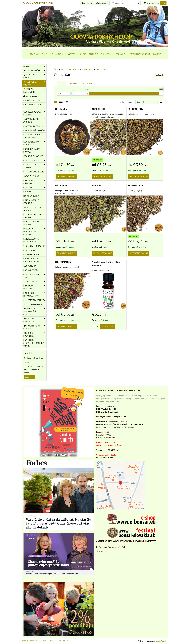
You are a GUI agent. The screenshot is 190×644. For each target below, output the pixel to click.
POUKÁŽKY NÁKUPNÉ (32, 100)
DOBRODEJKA (98, 109)
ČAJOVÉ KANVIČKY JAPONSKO (35, 120)
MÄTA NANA (61, 185)
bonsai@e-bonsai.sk (105, 417)
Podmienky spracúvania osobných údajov (34, 343)
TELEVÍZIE (93, 54)
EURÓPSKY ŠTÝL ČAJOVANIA (35, 327)
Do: (78, 92)
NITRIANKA (61, 109)
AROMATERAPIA (35, 281)
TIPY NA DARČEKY (35, 70)
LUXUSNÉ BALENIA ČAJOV (35, 90)
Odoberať (29, 377)
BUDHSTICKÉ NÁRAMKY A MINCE (35, 294)
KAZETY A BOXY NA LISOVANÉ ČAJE (31, 240)
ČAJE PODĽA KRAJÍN (35, 76)
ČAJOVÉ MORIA (30, 266)
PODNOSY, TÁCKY (31, 270)
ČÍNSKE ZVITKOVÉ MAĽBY (34, 300)
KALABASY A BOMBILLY (33, 254)
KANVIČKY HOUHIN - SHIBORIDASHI (32, 136)
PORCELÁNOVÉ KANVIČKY (34, 130)
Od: (64, 92)
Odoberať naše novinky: (33, 358)
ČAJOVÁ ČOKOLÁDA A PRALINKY (35, 113)
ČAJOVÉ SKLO (29, 250)
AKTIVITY (72, 54)
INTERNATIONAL (57, 54)
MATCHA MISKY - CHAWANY (35, 182)
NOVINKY (35, 66)
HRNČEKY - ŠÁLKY (31, 196)
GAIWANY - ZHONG (31, 176)
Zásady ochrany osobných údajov (54, 641)
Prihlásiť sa (87, 3)
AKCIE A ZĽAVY (31, 96)
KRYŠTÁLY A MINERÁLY (35, 287)
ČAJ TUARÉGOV (135, 109)
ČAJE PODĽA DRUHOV (35, 83)
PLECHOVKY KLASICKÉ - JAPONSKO (34, 216)
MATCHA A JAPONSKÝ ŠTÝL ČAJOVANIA (35, 311)
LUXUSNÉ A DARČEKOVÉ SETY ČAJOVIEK (35, 232)
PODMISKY (28, 192)
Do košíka (107, 326)
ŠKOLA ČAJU (107, 54)
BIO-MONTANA (135, 185)
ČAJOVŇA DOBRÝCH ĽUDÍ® (38, 3)
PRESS (83, 54)
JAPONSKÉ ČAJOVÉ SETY (34, 156)
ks (95, 326)
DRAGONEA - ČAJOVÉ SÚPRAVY (32, 150)
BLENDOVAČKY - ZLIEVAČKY (35, 166)
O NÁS (45, 54)
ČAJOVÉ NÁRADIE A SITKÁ (35, 276)
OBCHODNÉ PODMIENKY (35, 334)
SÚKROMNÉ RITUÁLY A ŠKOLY (33, 106)
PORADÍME (121, 54)
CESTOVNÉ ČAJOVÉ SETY (34, 172)
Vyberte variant (66, 177)
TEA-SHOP (34, 54)
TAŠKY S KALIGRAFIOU (33, 304)
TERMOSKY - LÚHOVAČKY (34, 246)
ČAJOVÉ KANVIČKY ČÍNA (33, 126)
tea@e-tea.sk (120, 417)
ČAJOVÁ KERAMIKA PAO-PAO (35, 143)
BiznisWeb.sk (161, 641)
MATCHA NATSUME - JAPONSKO (32, 202)
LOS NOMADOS (63, 262)
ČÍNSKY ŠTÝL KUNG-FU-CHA (35, 320)
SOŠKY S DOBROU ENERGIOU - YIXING (32, 260)
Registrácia (102, 3)
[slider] (87, 94)
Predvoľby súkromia (30, 641)
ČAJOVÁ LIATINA (35, 160)
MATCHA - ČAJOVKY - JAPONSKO (32, 223)
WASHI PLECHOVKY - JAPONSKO (32, 209)
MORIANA (97, 185)
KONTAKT (157, 54)
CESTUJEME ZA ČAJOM (140, 54)
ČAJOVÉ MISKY (35, 187)
